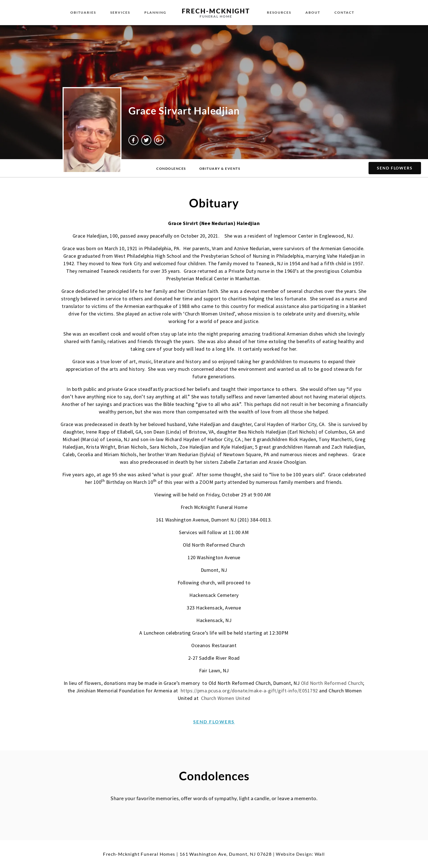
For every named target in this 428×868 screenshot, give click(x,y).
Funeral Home (216, 16)
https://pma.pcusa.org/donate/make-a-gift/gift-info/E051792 (249, 691)
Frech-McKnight (216, 11)
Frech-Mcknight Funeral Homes (139, 854)
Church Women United (226, 698)
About (313, 12)
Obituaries (83, 12)
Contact (344, 12)
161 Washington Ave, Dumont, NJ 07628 (226, 854)
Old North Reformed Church (332, 683)
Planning (155, 12)
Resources (279, 12)
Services (120, 12)
